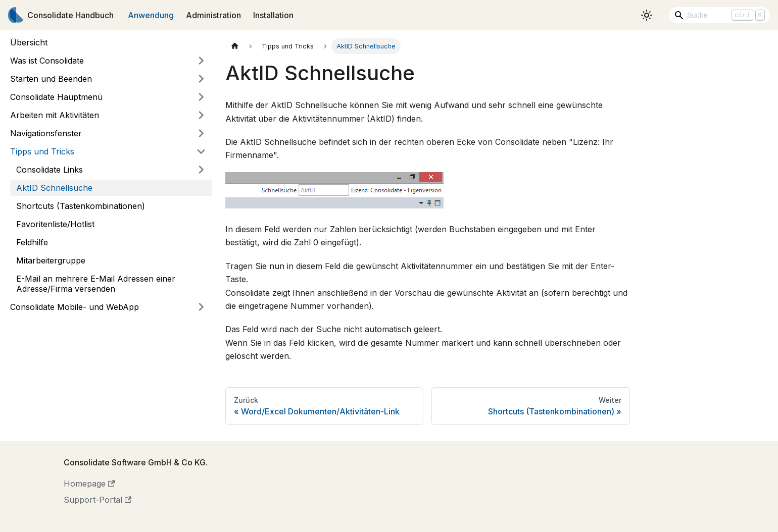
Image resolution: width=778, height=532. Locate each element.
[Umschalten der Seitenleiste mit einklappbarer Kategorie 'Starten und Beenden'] (201, 79)
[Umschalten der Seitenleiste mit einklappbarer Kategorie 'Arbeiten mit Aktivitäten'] (201, 115)
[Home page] (235, 46)
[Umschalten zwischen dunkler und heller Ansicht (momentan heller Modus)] (647, 15)
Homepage (89, 484)
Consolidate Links (50, 170)
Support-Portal (98, 500)
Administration (213, 15)
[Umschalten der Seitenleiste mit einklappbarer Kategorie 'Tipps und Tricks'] (201, 151)
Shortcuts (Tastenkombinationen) (81, 206)
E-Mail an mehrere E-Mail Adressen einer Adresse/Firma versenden (96, 284)
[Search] (719, 15)
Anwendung (151, 15)
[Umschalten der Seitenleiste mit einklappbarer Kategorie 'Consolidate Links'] (201, 170)
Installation (273, 15)
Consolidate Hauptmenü (56, 97)
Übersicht (29, 42)
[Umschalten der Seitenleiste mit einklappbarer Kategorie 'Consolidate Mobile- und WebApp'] (201, 307)
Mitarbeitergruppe (51, 260)
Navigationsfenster (46, 133)
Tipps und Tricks (42, 151)
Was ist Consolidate (47, 61)
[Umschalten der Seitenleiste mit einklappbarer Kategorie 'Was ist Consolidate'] (201, 61)
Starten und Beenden (51, 79)
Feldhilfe (32, 242)
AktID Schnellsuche (54, 188)
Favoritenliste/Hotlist (55, 224)
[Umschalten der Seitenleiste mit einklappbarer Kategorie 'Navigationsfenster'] (201, 133)
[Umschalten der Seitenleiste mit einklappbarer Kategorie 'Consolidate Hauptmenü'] (201, 97)
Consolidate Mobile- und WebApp (75, 307)
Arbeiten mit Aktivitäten (55, 115)
